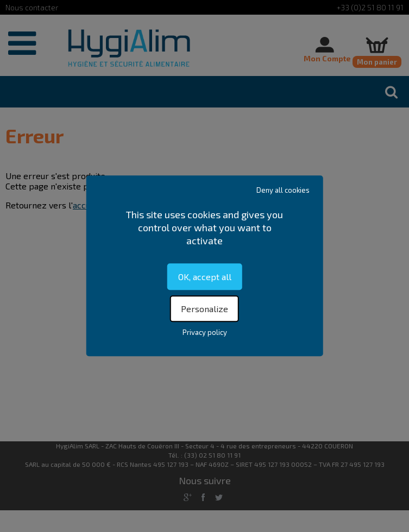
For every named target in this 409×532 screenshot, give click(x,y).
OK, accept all (205, 277)
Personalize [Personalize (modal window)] (204, 309)
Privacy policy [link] (205, 333)
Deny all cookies (283, 190)
